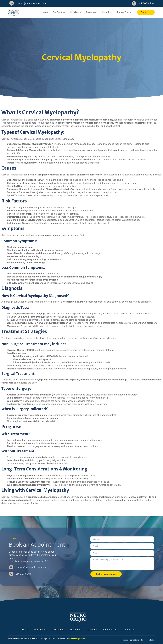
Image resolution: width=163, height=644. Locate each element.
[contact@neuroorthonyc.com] (12, 3)
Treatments (92, 12)
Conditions (76, 12)
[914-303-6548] (134, 3)
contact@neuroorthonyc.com (31, 3)
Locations (107, 12)
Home (45, 12)
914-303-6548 (146, 3)
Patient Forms (124, 12)
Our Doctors (59, 12)
